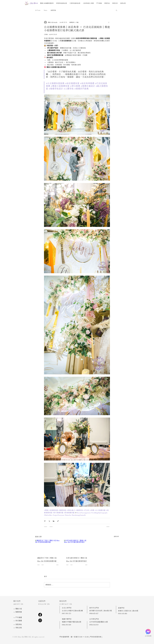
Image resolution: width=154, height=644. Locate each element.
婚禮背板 (53, 10)
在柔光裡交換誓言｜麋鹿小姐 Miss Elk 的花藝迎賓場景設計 (77, 560)
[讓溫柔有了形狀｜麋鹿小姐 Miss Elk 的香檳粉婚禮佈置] (48, 547)
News (45, 10)
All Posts (38, 10)
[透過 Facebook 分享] (45, 521)
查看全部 (116, 536)
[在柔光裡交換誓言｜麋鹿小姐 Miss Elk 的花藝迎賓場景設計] (77, 547)
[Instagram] (40, 620)
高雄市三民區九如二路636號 (128, 611)
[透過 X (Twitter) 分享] (49, 521)
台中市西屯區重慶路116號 (99, 622)
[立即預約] (148, 632)
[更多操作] (109, 22)
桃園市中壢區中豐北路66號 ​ (72, 622)
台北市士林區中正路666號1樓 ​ (72, 611)
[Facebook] (40, 615)
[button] (116, 10)
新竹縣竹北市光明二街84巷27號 (101, 611)
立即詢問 (148, 636)
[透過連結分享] (58, 521)
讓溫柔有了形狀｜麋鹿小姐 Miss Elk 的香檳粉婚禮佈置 (47, 560)
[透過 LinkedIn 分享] (54, 521)
